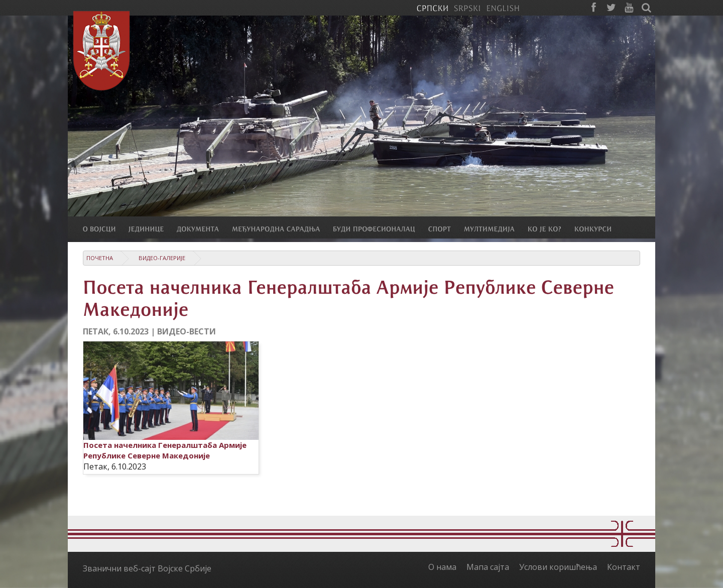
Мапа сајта (488, 567)
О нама (442, 567)
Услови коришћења (558, 567)
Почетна (100, 258)
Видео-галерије (162, 258)
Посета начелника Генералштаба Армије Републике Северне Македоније (165, 450)
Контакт (624, 567)
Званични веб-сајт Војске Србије (147, 568)
